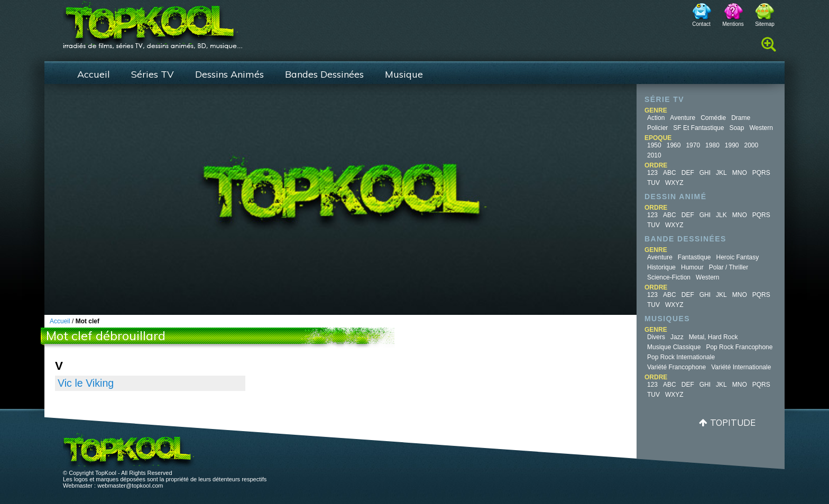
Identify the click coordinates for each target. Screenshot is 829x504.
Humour (692, 267)
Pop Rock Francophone (739, 347)
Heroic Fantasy (738, 257)
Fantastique (694, 257)
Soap (736, 128)
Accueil (94, 74)
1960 (674, 145)
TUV (653, 183)
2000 (752, 145)
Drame (741, 118)
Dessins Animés (229, 74)
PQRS (761, 173)
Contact (701, 24)
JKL (721, 173)
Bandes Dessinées (324, 74)
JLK (721, 215)
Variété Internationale (741, 367)
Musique (404, 74)
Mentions (733, 24)
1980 (712, 145)
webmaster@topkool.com (130, 486)
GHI (705, 173)
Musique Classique (674, 347)
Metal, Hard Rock (713, 337)
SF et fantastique (698, 128)
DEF (688, 173)
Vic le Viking (86, 383)
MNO (740, 173)
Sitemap (765, 24)
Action (656, 118)
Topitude (733, 422)
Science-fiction (669, 277)
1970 (693, 145)
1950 (654, 145)
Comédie (713, 118)
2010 (654, 155)
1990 (732, 145)
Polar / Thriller (729, 267)
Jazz (677, 337)
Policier (657, 128)
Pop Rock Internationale (681, 357)
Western (761, 128)
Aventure (683, 118)
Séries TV (153, 74)
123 (652, 173)
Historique (661, 267)
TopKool (153, 22)
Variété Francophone (676, 367)
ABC (670, 173)
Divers (656, 337)
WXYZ (674, 183)
